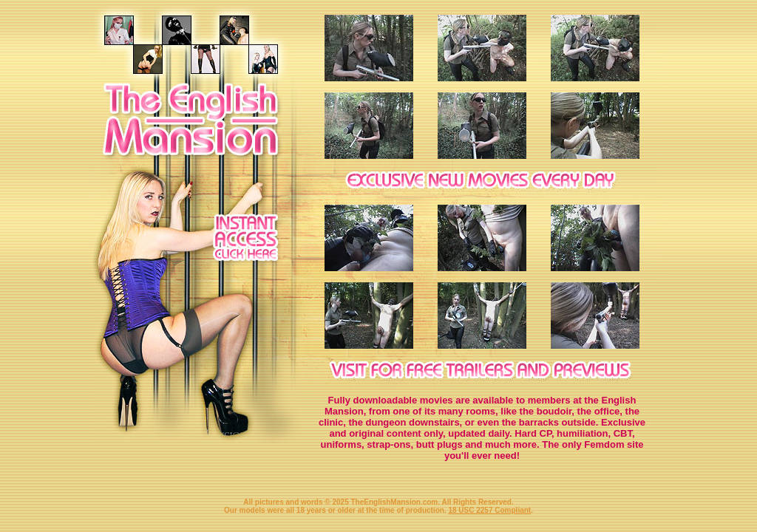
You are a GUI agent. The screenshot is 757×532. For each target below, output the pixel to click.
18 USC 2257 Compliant (489, 510)
